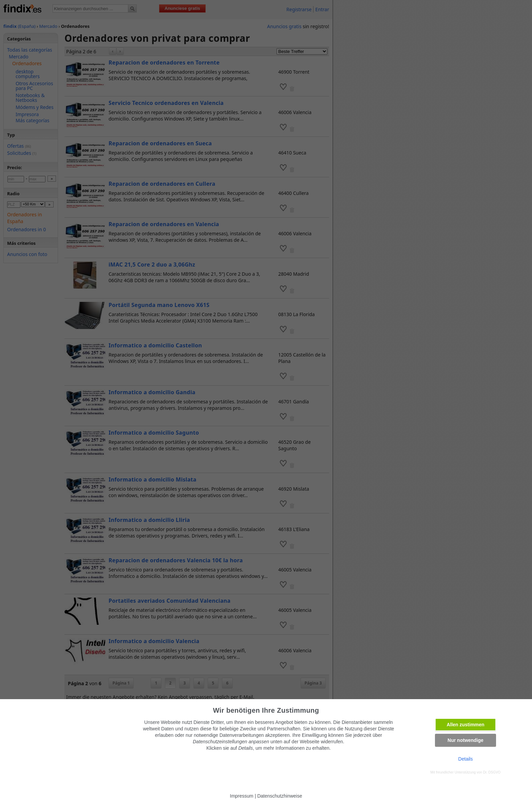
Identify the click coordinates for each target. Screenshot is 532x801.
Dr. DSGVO (492, 772)
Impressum (242, 796)
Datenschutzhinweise (280, 796)
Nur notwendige (465, 740)
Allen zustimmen (465, 725)
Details (466, 759)
